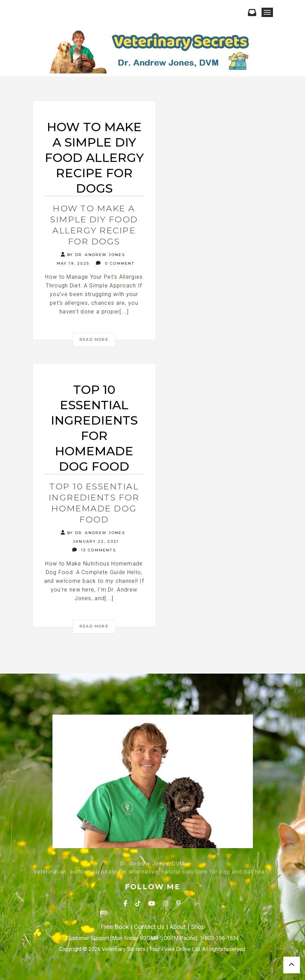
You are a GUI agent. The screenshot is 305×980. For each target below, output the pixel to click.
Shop (198, 927)
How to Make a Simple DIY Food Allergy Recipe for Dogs (94, 225)
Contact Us (149, 927)
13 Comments (94, 550)
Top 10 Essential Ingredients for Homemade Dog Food (94, 503)
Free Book (115, 927)
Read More (94, 339)
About (178, 927)
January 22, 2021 (95, 541)
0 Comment (115, 263)
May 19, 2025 (72, 263)
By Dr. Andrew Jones (93, 255)
